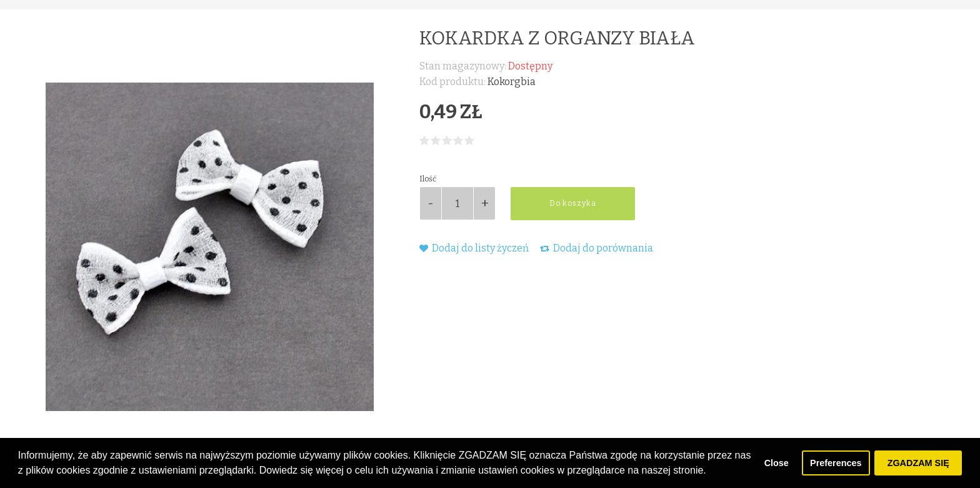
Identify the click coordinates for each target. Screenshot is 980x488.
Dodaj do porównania (597, 248)
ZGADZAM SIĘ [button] (918, 463)
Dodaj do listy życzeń (474, 248)
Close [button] (777, 463)
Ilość (428, 179)
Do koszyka (573, 203)
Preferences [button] (836, 463)
